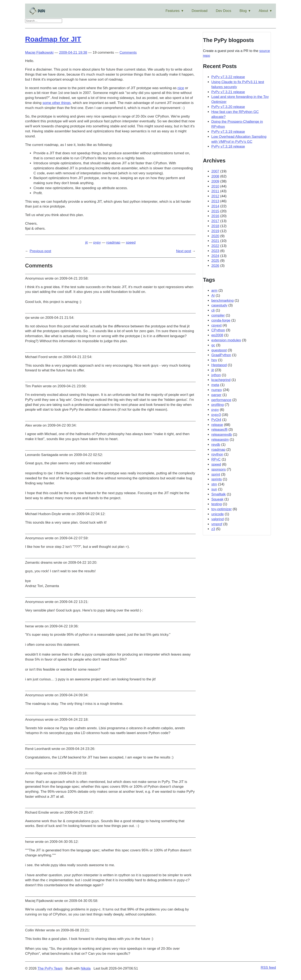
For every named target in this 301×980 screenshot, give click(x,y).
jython (216, 375)
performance (221, 400)
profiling (218, 405)
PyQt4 (216, 420)
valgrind (218, 519)
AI (213, 296)
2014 (215, 206)
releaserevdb (222, 435)
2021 (215, 241)
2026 (215, 266)
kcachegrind (221, 380)
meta (215, 385)
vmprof (217, 524)
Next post (184, 251)
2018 (215, 226)
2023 (215, 251)
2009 (215, 181)
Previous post (40, 251)
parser (216, 395)
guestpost (219, 350)
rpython (217, 454)
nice (181, 88)
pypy (97, 242)
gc (213, 345)
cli (213, 310)
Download (200, 11)
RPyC (216, 459)
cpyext (216, 325)
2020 (215, 236)
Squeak (217, 499)
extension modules (226, 340)
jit (86, 242)
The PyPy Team (50, 968)
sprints (217, 479)
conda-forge (221, 320)
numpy (217, 390)
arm (214, 291)
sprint (216, 474)
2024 (215, 256)
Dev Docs (223, 11)
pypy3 (216, 415)
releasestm (220, 440)
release (217, 425)
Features (173, 11)
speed (131, 242)
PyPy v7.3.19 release (228, 132)
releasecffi (219, 430)
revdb (216, 445)
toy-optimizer (221, 509)
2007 (215, 171)
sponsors (219, 469)
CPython (218, 330)
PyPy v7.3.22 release (228, 77)
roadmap (113, 242)
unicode (218, 514)
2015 (215, 211)
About (263, 11)
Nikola (86, 968)
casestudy (219, 305)
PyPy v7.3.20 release (228, 107)
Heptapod (219, 365)
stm (214, 484)
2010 (215, 186)
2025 (215, 261)
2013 (215, 201)
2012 (215, 196)
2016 (215, 216)
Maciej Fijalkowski (39, 53)
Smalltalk (219, 494)
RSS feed (268, 968)
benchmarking (223, 301)
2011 (215, 191)
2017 (215, 221)
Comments (128, 53)
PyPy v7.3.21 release (228, 92)
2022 (215, 246)
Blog (243, 11)
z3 (213, 529)
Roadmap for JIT (53, 39)
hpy (214, 360)
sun (214, 489)
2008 (215, 176)
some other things (57, 103)
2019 (215, 231)
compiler (218, 315)
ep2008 (217, 335)
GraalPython (221, 355)
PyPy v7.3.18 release (228, 146)
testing (217, 504)
